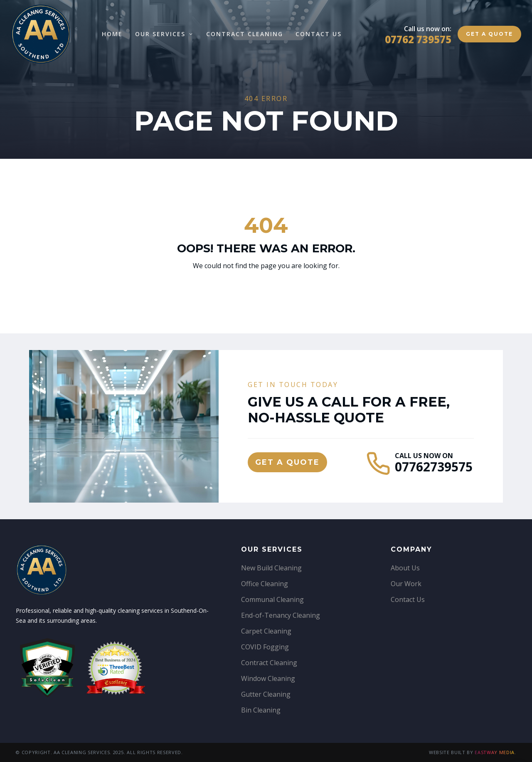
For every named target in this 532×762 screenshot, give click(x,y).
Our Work (406, 584)
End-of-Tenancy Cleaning (281, 615)
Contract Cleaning (245, 34)
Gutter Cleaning (266, 694)
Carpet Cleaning (266, 631)
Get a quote (489, 34)
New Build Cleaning (271, 568)
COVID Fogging (265, 647)
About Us (405, 568)
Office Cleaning (265, 584)
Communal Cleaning (272, 599)
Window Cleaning (268, 678)
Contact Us (319, 34)
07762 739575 (418, 39)
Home (112, 34)
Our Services (164, 34)
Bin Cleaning (261, 710)
